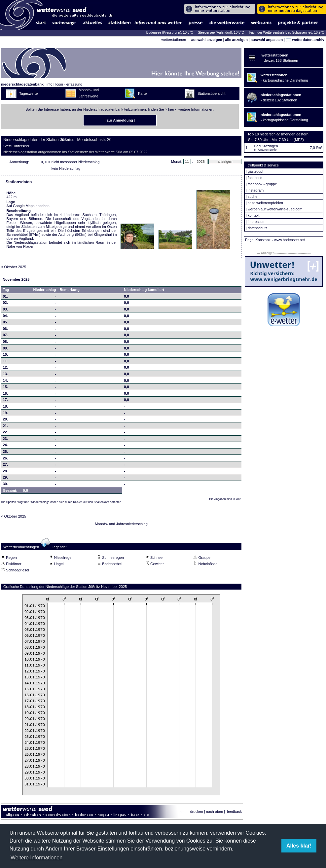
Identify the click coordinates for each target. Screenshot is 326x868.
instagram (256, 190)
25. (5, 453)
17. (5, 401)
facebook (255, 178)
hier (171, 109)
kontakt (254, 215)
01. (5, 298)
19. (5, 414)
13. (5, 375)
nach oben (215, 813)
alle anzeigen (236, 40)
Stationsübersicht (211, 93)
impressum (257, 222)
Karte (142, 93)
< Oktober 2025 (14, 268)
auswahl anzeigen (207, 40)
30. (5, 485)
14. (5, 382)
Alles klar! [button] (299, 846)
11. (5, 362)
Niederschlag (44, 291)
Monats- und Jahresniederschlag (121, 525)
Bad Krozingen (266, 146)
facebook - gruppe (262, 184)
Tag (6, 291)
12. (5, 369)
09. (5, 349)
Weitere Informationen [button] (36, 858)
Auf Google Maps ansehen (28, 207)
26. (5, 459)
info (50, 84)
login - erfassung (69, 84)
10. (5, 356)
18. (5, 408)
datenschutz (257, 228)
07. (5, 336)
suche (253, 197)
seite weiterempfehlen (265, 203)
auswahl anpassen (267, 40)
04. (5, 317)
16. (5, 395)
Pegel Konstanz (258, 240)
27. (5, 466)
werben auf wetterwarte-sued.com (275, 209)
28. (5, 472)
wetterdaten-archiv (305, 40)
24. (5, 446)
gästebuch (256, 171)
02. (5, 304)
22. (5, 433)
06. (5, 330)
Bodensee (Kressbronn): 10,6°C (170, 33)
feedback (234, 813)
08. (5, 343)
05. (5, 323)
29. (5, 479)
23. (5, 440)
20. (5, 420)
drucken (197, 813)
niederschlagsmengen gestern (284, 134)
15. (5, 388)
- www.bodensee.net (288, 240)
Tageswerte (28, 93)
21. (5, 427)
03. (5, 310)
